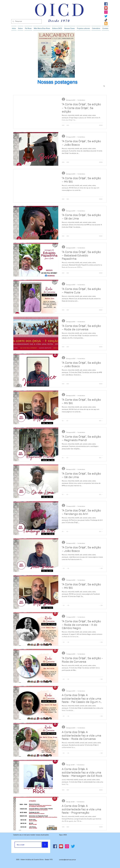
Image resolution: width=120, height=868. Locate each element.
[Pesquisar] (26, 21)
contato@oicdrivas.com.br (67, 860)
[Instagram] (106, 12)
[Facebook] (106, 4)
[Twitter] (106, 16)
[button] (104, 86)
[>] (45, 845)
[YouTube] (106, 8)
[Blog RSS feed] (106, 24)
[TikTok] (106, 20)
